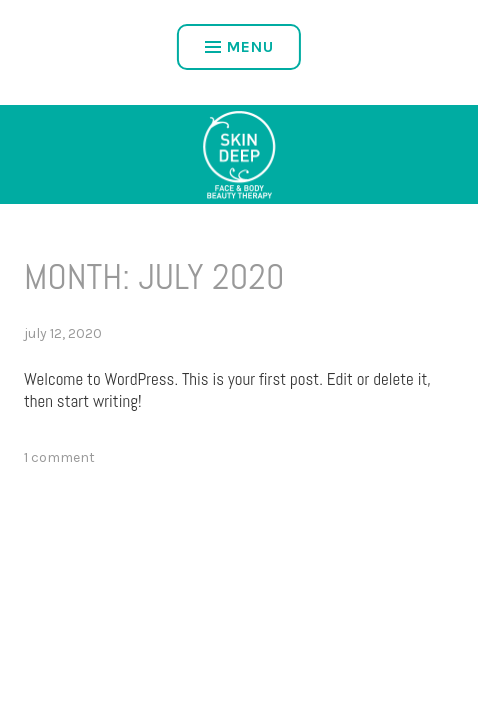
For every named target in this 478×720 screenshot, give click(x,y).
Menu (239, 46)
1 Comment (59, 457)
